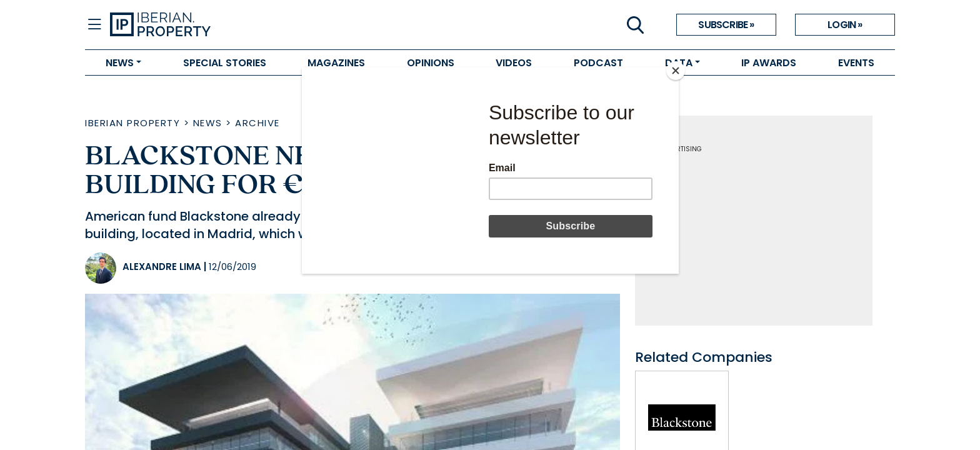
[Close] (676, 71)
